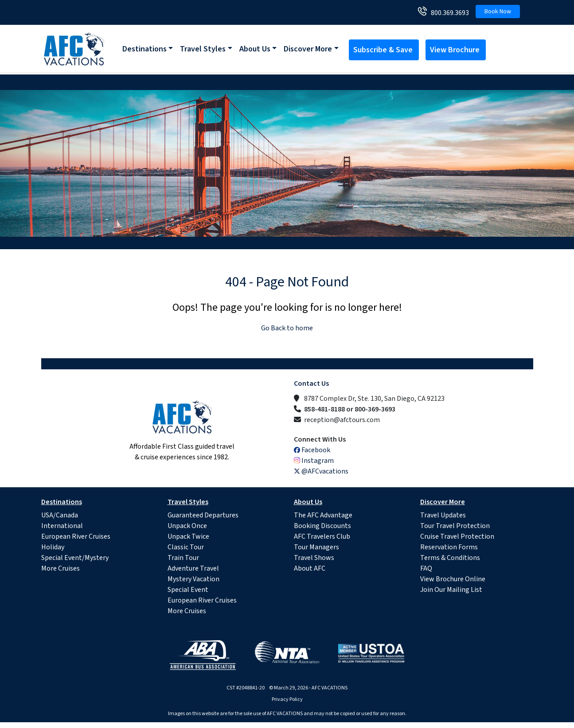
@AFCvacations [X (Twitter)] (321, 471)
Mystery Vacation (193, 579)
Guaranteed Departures (203, 515)
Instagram (314, 461)
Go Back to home (287, 328)
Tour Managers (316, 547)
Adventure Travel (193, 568)
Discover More (308, 49)
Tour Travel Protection (455, 526)
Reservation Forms (449, 547)
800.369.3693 (448, 13)
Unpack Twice (188, 536)
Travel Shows (314, 558)
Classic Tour (186, 547)
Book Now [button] (498, 12)
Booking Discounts (322, 526)
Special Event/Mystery (75, 558)
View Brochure (456, 50)
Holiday (53, 547)
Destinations (144, 49)
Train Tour (183, 558)
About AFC (310, 568)
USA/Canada (60, 515)
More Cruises (61, 568)
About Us (255, 49)
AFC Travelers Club (322, 536)
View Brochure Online (453, 579)
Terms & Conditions (450, 558)
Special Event (188, 590)
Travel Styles (203, 49)
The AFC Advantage (323, 515)
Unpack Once (187, 526)
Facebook (312, 450)
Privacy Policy (287, 699)
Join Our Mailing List (451, 590)
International (62, 526)
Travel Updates (443, 515)
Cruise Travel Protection (457, 536)
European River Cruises (76, 536)
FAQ (426, 568)
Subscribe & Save (384, 50)
